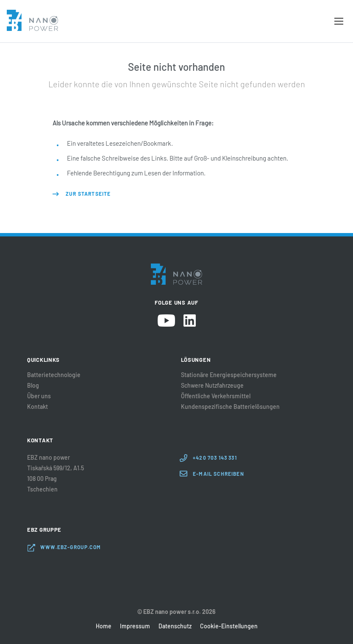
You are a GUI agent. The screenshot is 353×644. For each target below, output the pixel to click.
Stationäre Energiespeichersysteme (229, 375)
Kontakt (38, 407)
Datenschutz (175, 626)
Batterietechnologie (54, 375)
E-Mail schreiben (218, 474)
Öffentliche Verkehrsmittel (216, 396)
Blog (33, 386)
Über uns (39, 396)
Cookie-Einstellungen (229, 626)
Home (104, 626)
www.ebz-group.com (71, 547)
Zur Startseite (88, 194)
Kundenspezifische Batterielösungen (230, 407)
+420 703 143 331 (215, 458)
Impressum (135, 626)
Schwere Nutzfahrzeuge (212, 386)
